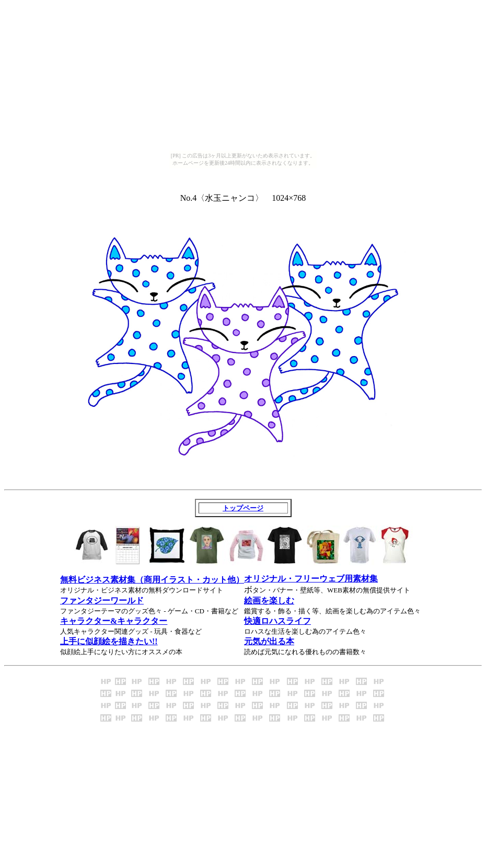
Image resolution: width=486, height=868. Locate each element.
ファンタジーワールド (102, 601)
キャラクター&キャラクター (114, 621)
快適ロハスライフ (277, 621)
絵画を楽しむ (269, 601)
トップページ (243, 508)
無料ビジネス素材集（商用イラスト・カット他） (152, 580)
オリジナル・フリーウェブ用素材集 (311, 579)
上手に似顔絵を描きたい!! (109, 641)
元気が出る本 (269, 641)
